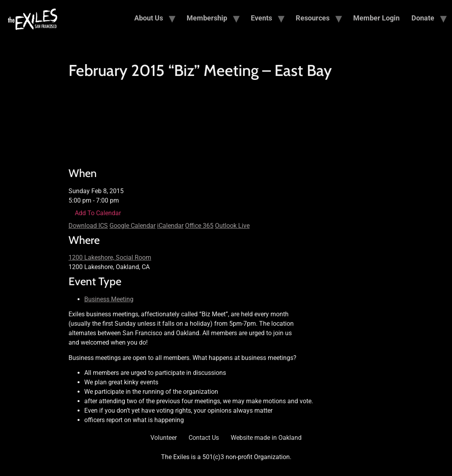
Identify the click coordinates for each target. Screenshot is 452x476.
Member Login (376, 18)
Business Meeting (109, 299)
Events (261, 18)
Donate (423, 18)
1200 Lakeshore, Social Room (110, 257)
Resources (313, 18)
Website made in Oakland (266, 438)
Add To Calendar (98, 213)
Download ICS (88, 226)
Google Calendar (132, 226)
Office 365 (199, 226)
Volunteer (164, 438)
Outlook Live (232, 226)
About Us (149, 18)
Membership (207, 18)
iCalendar (170, 226)
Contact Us (204, 438)
